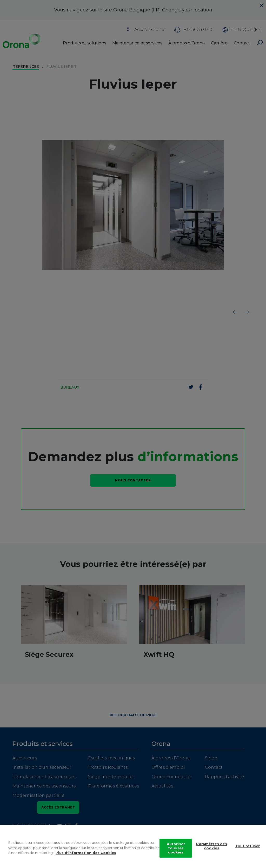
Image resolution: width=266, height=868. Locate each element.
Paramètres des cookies (212, 847)
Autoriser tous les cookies (176, 849)
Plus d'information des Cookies (86, 853)
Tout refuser (248, 847)
